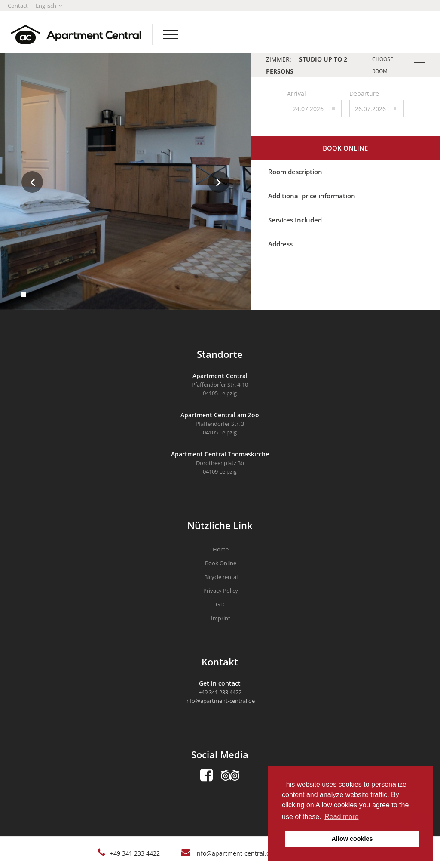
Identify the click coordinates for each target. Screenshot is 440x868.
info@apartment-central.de (234, 853)
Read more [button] (341, 817)
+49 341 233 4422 (135, 853)
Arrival (296, 94)
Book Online (221, 563)
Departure (364, 94)
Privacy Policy (221, 591)
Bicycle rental (221, 577)
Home (221, 549)
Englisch (49, 6)
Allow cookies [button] (352, 839)
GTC (221, 604)
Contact (18, 6)
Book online (345, 148)
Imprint (221, 618)
